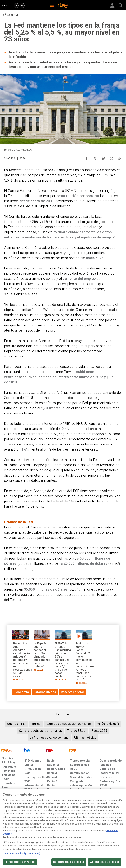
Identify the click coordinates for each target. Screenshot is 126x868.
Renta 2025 (99, 731)
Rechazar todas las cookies (69, 862)
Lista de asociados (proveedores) (22, 853)
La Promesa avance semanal (50, 737)
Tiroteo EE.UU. (77, 731)
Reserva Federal (22, 170)
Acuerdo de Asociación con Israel (69, 724)
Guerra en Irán (17, 724)
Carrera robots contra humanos (40, 731)
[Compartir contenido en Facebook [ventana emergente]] (87, 158)
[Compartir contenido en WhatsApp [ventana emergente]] (111, 158)
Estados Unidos (53, 170)
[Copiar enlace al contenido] (120, 158)
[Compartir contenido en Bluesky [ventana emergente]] (103, 158)
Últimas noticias (85, 737)
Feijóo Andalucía (108, 724)
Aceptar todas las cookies (105, 862)
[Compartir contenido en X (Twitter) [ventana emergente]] (95, 158)
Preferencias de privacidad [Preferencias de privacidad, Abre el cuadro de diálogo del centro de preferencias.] (20, 862)
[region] (63, 828)
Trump (36, 724)
